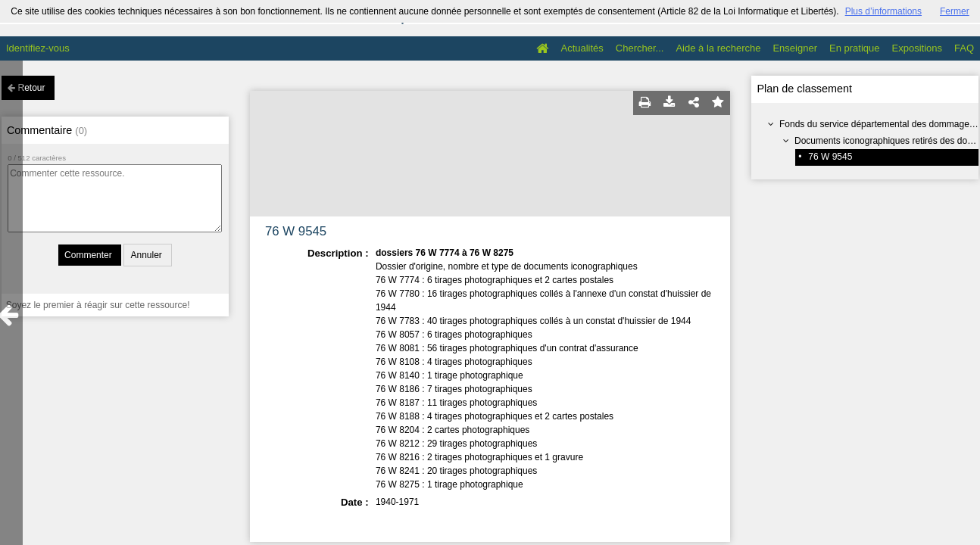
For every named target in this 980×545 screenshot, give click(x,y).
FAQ (964, 48)
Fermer (955, 11)
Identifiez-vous (38, 48)
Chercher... (640, 48)
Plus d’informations (883, 11)
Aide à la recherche (718, 48)
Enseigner (795, 48)
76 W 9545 (830, 157)
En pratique (855, 48)
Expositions (917, 48)
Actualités (582, 48)
